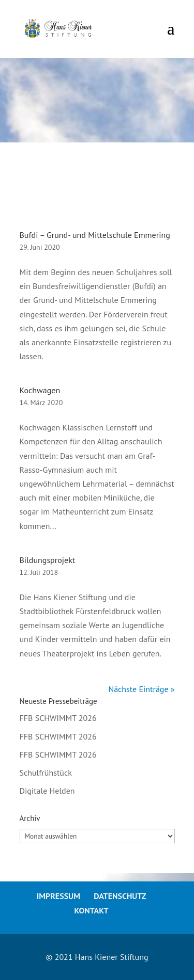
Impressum (58, 896)
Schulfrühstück (46, 773)
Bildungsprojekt (48, 560)
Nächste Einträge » (141, 689)
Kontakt (91, 910)
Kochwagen (40, 390)
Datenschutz (120, 896)
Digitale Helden (47, 791)
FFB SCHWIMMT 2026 (58, 718)
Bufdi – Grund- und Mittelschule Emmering (95, 235)
